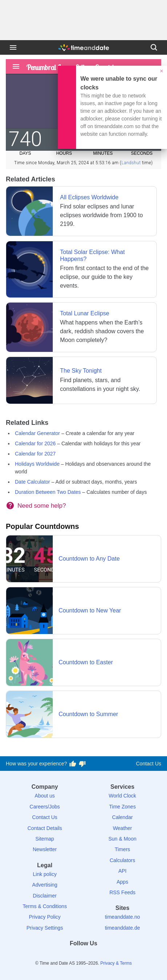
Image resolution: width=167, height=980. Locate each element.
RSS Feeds (123, 892)
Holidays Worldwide (37, 464)
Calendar (122, 817)
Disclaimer (45, 896)
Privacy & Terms (116, 963)
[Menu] (13, 47)
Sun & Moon (122, 839)
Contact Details (45, 828)
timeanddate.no (122, 917)
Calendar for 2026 (35, 443)
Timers (122, 849)
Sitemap (45, 839)
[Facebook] (59, 956)
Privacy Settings (45, 928)
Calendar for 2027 (35, 454)
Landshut (131, 163)
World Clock (122, 796)
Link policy (45, 874)
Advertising (45, 885)
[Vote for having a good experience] (73, 764)
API (122, 871)
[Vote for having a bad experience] (82, 764)
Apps (123, 882)
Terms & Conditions (45, 906)
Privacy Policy (45, 917)
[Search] (154, 47)
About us (45, 796)
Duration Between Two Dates (48, 492)
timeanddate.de (122, 928)
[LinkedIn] (84, 956)
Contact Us (149, 764)
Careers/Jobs (45, 807)
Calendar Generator (37, 433)
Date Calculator (33, 482)
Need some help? (42, 506)
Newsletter (45, 849)
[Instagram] (96, 956)
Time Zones (122, 807)
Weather (122, 828)
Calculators (122, 860)
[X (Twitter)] (71, 956)
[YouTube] (108, 956)
